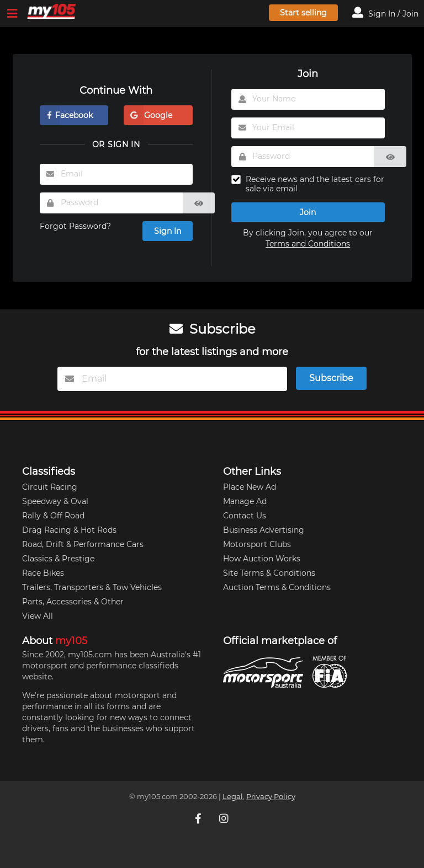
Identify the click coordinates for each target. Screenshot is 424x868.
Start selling (303, 13)
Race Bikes (43, 573)
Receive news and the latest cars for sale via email (315, 184)
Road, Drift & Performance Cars (83, 544)
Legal (233, 797)
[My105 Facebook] (199, 818)
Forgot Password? (75, 226)
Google (148, 115)
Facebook (66, 115)
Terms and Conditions (308, 244)
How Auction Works (262, 559)
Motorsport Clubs (257, 544)
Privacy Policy (271, 797)
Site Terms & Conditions (269, 573)
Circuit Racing (50, 487)
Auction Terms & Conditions (277, 587)
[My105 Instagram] (225, 818)
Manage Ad (245, 501)
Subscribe (331, 378)
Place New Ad (250, 487)
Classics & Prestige (58, 559)
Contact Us (245, 516)
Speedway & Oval (55, 501)
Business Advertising (264, 530)
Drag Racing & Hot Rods (69, 530)
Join (308, 212)
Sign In (168, 231)
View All (38, 616)
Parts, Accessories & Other (73, 602)
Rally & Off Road (53, 516)
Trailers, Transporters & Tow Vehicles (92, 587)
